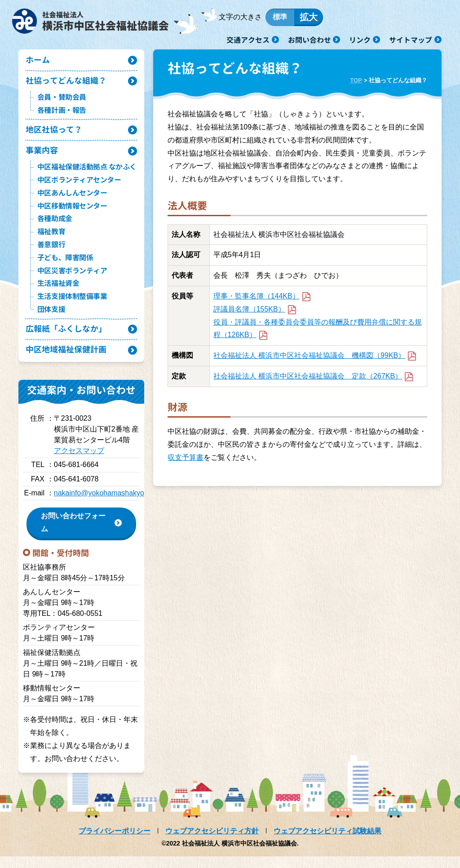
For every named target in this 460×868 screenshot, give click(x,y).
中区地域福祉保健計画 (68, 361)
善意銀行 (51, 254)
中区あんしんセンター (72, 202)
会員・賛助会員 (62, 104)
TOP (356, 85)
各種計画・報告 (62, 117)
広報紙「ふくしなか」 (68, 339)
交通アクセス (248, 40)
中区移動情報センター (72, 215)
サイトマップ (411, 40)
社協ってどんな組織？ (68, 87)
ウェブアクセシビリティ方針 (212, 843)
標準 (286, 19)
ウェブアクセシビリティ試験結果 (327, 843)
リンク (360, 40)
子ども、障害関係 (65, 267)
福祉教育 (51, 241)
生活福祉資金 (58, 293)
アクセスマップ (79, 462)
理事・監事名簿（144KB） (262, 300)
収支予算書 (186, 462)
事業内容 (43, 159)
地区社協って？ (55, 137)
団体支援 (51, 318)
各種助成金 (55, 228)
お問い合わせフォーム (73, 534)
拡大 (315, 19)
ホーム (38, 65)
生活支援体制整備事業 (72, 306)
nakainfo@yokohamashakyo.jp (103, 505)
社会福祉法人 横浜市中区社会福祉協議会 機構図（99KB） (315, 360)
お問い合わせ (310, 40)
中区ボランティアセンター (79, 189)
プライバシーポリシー (115, 843)
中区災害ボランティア (72, 280)
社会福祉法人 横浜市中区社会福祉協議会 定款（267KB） (313, 381)
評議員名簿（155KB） (255, 314)
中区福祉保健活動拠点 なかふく (87, 176)
